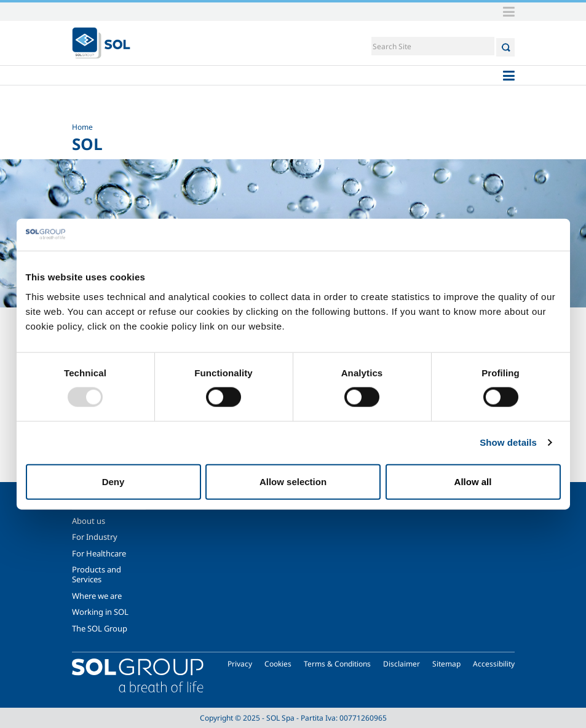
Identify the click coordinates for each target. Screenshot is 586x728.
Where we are (97, 596)
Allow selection (293, 481)
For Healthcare (99, 553)
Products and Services (97, 574)
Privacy (240, 664)
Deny (113, 481)
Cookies (278, 664)
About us (89, 521)
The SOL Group (100, 628)
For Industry (95, 537)
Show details (508, 442)
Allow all (473, 481)
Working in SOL (100, 612)
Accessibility (494, 664)
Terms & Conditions (337, 664)
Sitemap (446, 664)
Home (82, 127)
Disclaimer (402, 664)
